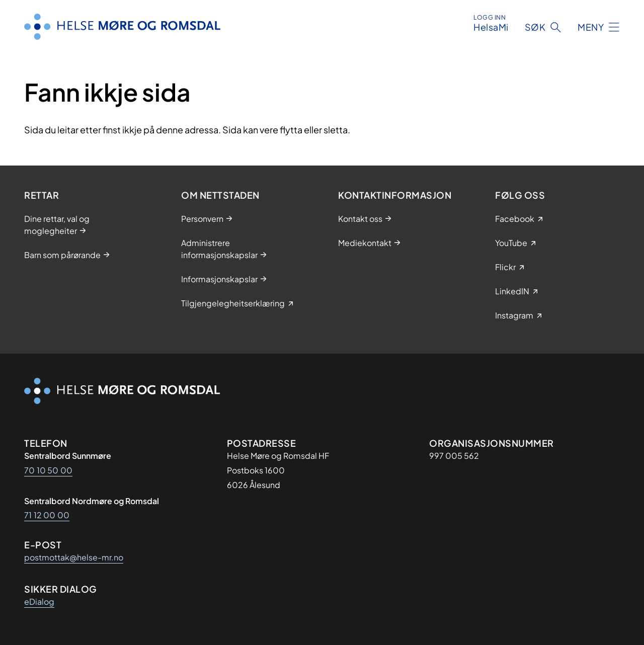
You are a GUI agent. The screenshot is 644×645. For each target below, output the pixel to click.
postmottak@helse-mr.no (74, 557)
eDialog (39, 601)
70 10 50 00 (48, 470)
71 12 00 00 (47, 515)
